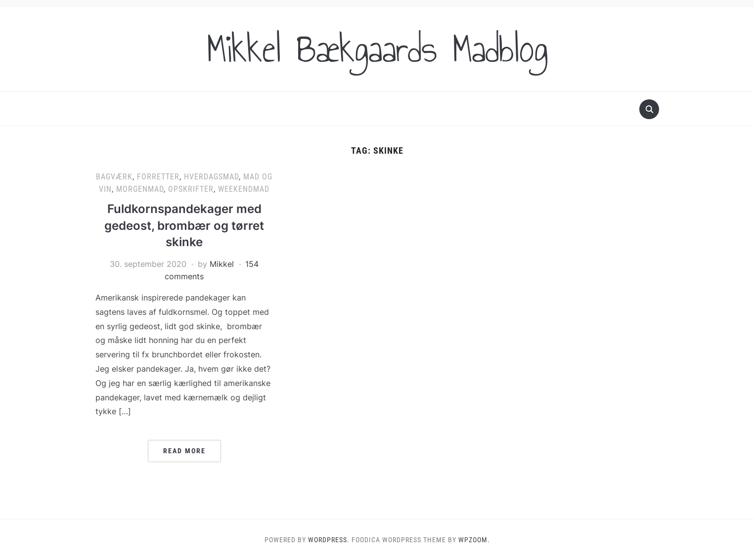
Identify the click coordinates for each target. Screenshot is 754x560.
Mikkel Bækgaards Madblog (377, 49)
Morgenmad (140, 189)
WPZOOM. (474, 540)
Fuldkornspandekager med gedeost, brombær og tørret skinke (184, 225)
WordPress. (329, 540)
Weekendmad (244, 189)
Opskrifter (191, 189)
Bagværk (114, 177)
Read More (184, 451)
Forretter (158, 177)
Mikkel (222, 264)
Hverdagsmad (211, 177)
